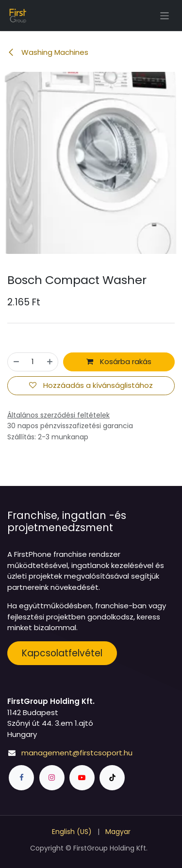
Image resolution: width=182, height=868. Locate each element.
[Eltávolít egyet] (16, 362)
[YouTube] (82, 778)
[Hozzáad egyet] (50, 362)
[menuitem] (72, 832)
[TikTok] (112, 778)
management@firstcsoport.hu (77, 753)
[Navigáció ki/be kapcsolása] (165, 15)
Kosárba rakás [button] (119, 361)
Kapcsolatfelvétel (62, 653)
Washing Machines (48, 52)
